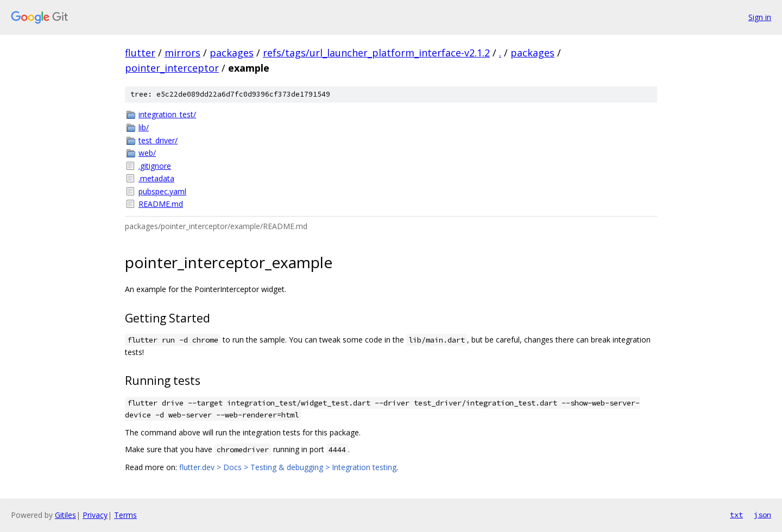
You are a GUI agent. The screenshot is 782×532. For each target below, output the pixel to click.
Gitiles (65, 515)
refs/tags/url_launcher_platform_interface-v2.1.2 (376, 53)
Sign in (760, 17)
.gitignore (155, 166)
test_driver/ (158, 140)
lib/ (144, 127)
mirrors (182, 53)
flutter (140, 53)
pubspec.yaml (162, 191)
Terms (125, 515)
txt (736, 515)
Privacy (95, 515)
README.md (161, 204)
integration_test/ (167, 114)
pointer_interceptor (172, 68)
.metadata (156, 178)
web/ (147, 153)
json (762, 515)
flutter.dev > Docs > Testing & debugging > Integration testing (288, 467)
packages (232, 53)
